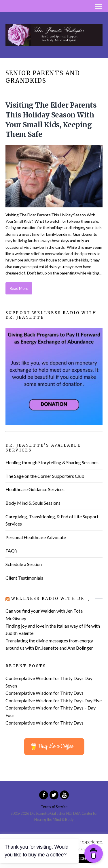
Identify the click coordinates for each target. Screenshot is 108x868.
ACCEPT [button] (83, 858)
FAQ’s (12, 551)
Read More (19, 288)
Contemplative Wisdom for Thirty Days (44, 693)
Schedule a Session (24, 564)
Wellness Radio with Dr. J (51, 599)
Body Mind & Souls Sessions (33, 503)
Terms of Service (54, 807)
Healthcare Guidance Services (35, 489)
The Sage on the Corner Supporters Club (45, 476)
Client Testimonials (24, 578)
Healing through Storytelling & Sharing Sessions (52, 462)
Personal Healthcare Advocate (36, 537)
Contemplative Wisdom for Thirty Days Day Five (54, 700)
